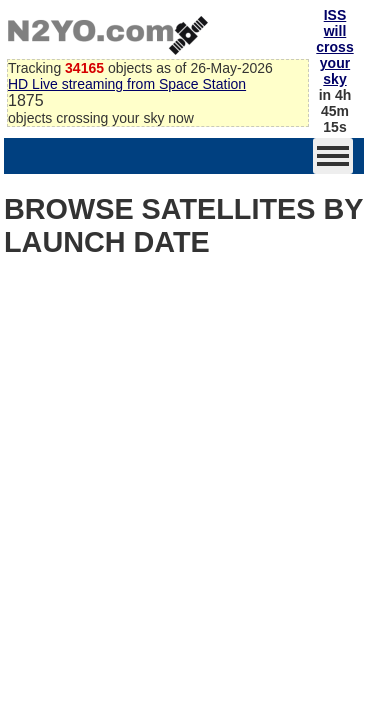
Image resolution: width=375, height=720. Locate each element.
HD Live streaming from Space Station (127, 84)
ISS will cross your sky (334, 47)
